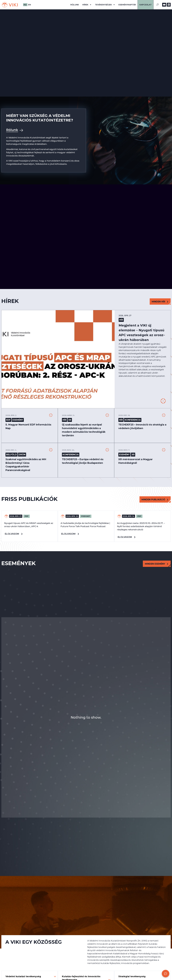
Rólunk (75, 5)
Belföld (11, 455)
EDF (8, 420)
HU (25, 5)
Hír (121, 320)
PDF (27, 516)
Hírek (87, 5)
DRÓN (22, 455)
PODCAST (86, 516)
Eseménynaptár (127, 5)
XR (70, 420)
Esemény (18, 420)
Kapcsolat (146, 5)
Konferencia (133, 420)
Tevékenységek (105, 5)
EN (30, 5)
